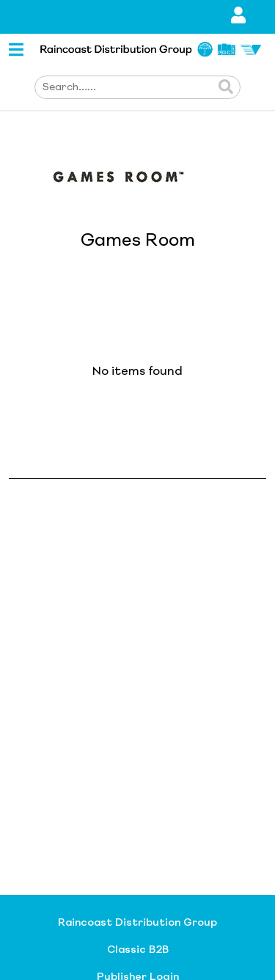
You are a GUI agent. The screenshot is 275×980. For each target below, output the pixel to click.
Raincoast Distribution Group (137, 923)
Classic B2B (138, 950)
